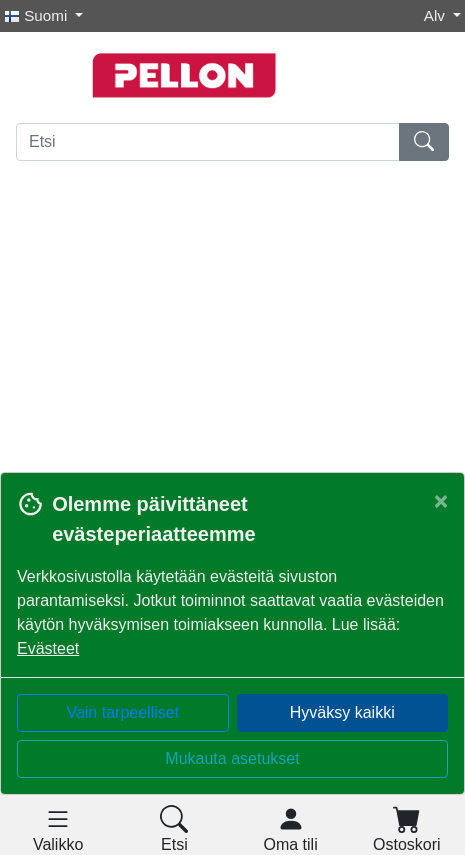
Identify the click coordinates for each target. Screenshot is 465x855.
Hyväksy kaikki (342, 712)
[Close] (441, 501)
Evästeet (48, 648)
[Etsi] (208, 142)
